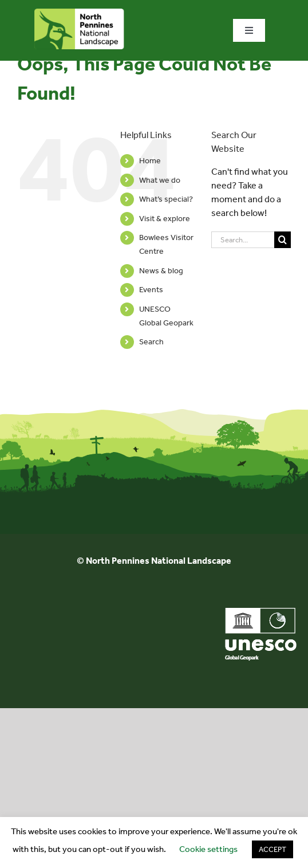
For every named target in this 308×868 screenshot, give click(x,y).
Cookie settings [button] (208, 849)
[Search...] (243, 240)
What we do (160, 180)
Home (150, 161)
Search (151, 342)
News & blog (161, 271)
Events (151, 290)
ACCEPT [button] (273, 849)
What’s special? (166, 199)
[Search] (283, 240)
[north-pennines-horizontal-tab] (79, 13)
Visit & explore (165, 219)
